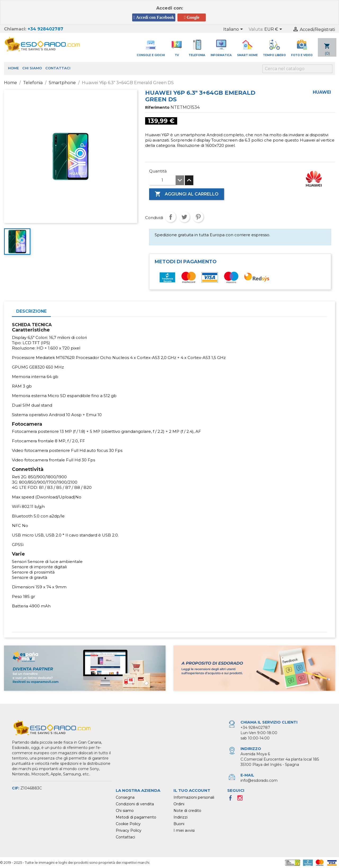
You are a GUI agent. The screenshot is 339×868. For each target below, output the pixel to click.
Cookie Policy (128, 824)
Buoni (179, 824)
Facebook (232, 799)
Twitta (184, 217)
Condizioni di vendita (135, 804)
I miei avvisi (184, 830)
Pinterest (198, 217)
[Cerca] (297, 69)
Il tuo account (192, 790)
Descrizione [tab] (31, 311)
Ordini (179, 804)
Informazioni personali (194, 797)
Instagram (242, 799)
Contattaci (58, 68)
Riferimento (157, 107)
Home (13, 68)
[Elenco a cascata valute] (274, 30)
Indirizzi (180, 817)
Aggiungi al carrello (187, 194)
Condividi (171, 217)
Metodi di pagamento (136, 817)
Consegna (125, 797)
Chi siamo (32, 68)
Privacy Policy (129, 830)
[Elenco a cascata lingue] (234, 30)
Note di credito (187, 811)
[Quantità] (162, 180)
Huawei (322, 92)
